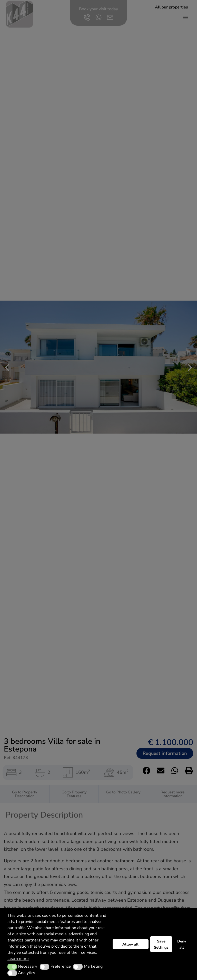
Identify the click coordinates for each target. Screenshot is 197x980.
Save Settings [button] (161, 944)
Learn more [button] (18, 959)
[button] (12, 967)
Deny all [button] (182, 944)
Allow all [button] (130, 944)
